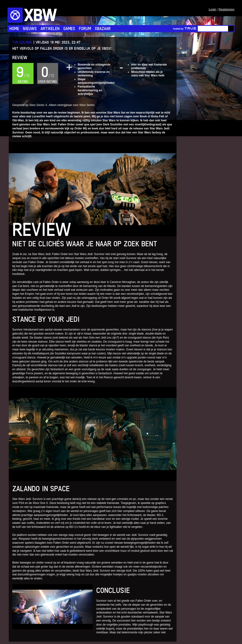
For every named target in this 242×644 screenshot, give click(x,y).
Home (14, 29)
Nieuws (30, 29)
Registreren (227, 9)
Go (231, 29)
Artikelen (50, 29)
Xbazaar (103, 29)
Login (212, 9)
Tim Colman (22, 42)
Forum (85, 29)
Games (69, 29)
